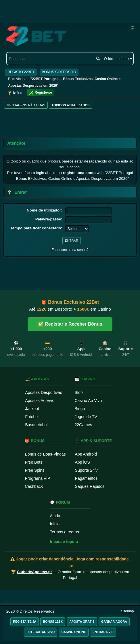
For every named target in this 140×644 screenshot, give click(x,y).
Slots (79, 392)
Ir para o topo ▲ (65, 542)
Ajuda (55, 516)
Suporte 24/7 (87, 470)
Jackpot (32, 409)
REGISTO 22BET (21, 72)
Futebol (32, 417)
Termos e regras (65, 532)
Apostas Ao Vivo (40, 401)
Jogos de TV (86, 417)
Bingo (80, 409)
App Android (86, 454)
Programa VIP (37, 478)
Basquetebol (37, 425)
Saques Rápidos (90, 486)
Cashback (34, 486)
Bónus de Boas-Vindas (45, 454)
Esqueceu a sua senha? (70, 250)
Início (55, 524)
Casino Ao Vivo (88, 401)
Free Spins (34, 470)
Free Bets (33, 462)
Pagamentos (86, 478)
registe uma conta (79, 173)
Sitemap (127, 611)
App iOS (83, 462)
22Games (84, 425)
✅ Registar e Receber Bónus (70, 324)
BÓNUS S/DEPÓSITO (59, 72)
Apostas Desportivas (44, 392)
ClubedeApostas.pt (34, 572)
